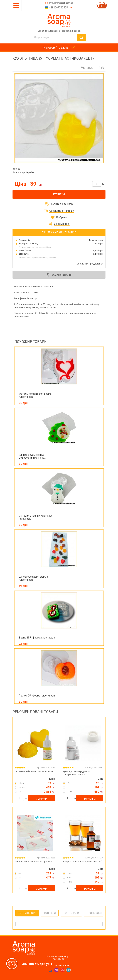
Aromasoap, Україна (23, 172)
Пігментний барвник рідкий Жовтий (34, 771)
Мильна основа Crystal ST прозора (34, 862)
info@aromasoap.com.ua (61, 3)
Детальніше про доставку (90, 264)
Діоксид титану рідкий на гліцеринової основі (77, 773)
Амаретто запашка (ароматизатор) (83, 862)
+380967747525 (58, 8)
